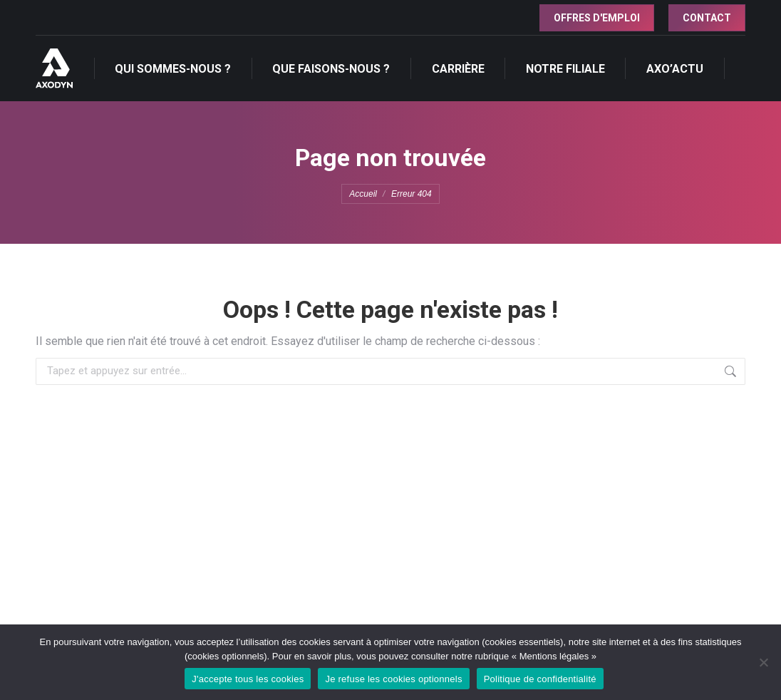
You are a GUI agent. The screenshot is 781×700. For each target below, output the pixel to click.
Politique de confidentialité (540, 679)
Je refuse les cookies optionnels (393, 679)
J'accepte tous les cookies (248, 679)
